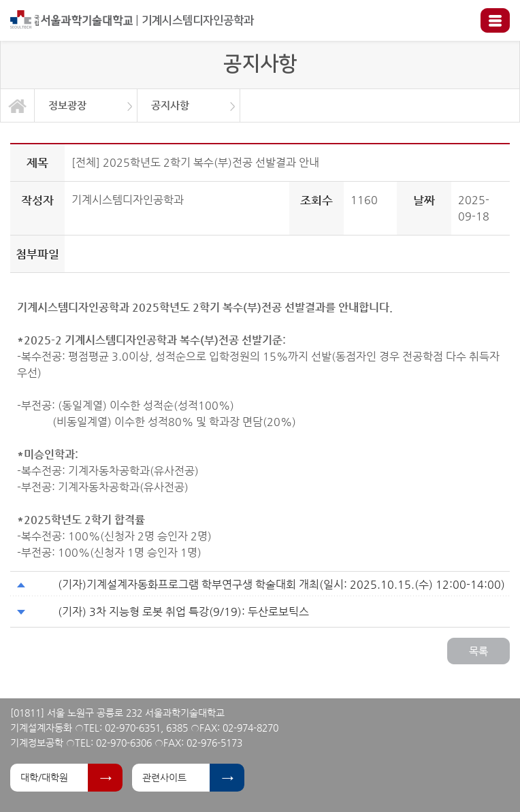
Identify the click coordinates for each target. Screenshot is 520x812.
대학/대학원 (44, 777)
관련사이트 (164, 777)
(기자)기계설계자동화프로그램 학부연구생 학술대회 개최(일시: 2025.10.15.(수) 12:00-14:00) (281, 584)
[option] (86, 105)
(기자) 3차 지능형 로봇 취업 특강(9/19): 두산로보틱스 (183, 612)
